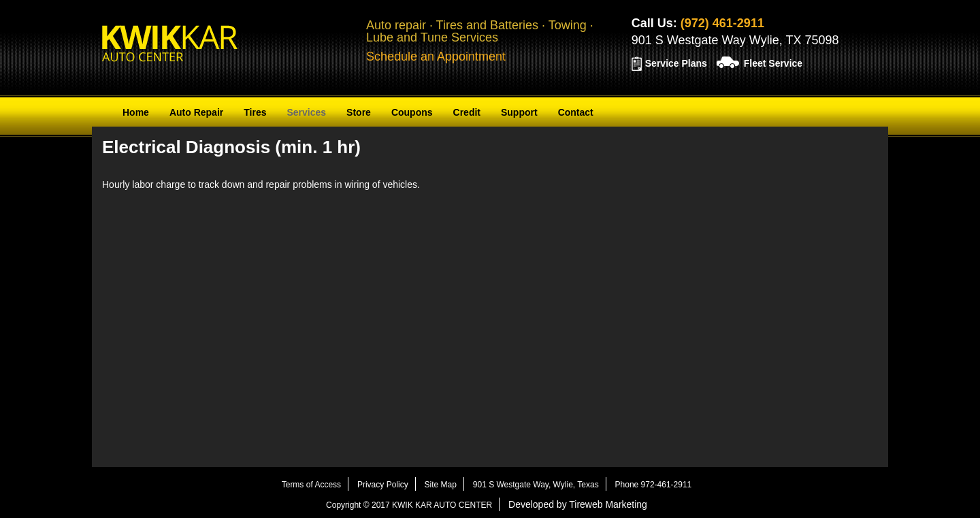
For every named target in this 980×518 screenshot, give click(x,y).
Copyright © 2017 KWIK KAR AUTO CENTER (409, 505)
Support (519, 112)
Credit (467, 112)
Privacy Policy (383, 485)
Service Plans (676, 63)
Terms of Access (311, 485)
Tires (255, 112)
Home (136, 112)
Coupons (412, 112)
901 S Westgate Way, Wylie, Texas (536, 485)
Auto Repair (196, 112)
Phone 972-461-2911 (654, 485)
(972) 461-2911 (722, 23)
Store (359, 112)
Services (306, 112)
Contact (576, 112)
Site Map (441, 485)
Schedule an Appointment (436, 56)
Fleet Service (773, 63)
